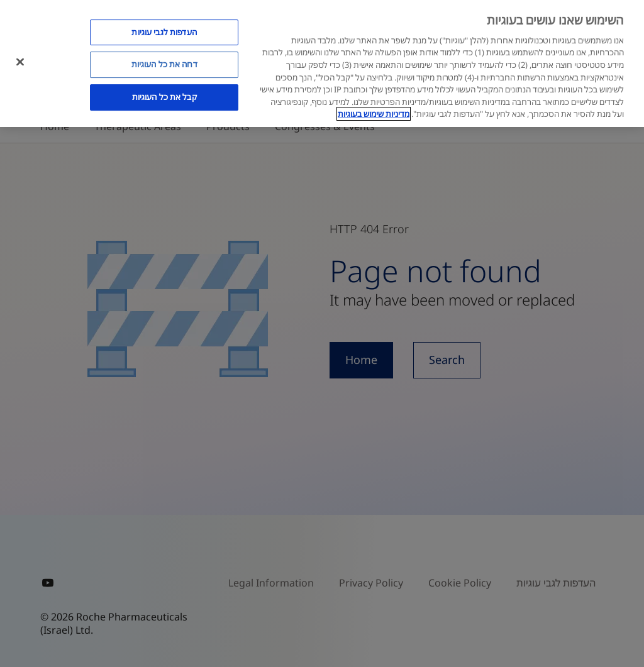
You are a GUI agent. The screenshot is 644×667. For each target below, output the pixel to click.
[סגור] (20, 62)
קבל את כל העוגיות (164, 97)
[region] (322, 63)
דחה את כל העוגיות (164, 64)
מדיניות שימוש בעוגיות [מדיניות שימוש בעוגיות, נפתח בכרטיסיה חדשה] (374, 114)
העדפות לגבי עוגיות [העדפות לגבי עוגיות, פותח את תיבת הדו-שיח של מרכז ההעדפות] (164, 32)
